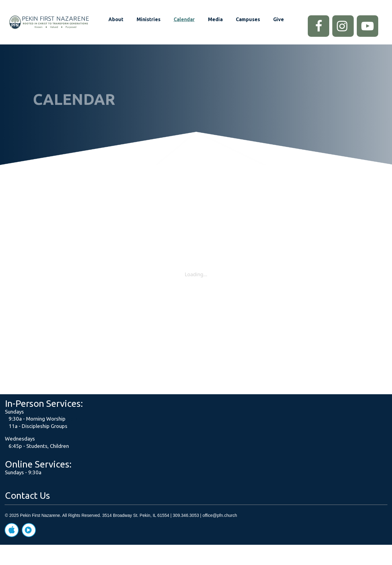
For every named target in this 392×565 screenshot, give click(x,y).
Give (279, 19)
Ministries (149, 19)
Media (215, 19)
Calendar (184, 19)
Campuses (248, 19)
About (116, 19)
